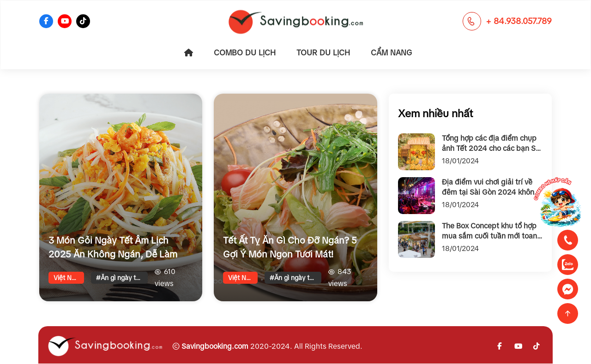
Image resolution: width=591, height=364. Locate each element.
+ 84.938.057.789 (519, 21)
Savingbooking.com (215, 346)
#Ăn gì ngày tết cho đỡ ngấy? (122, 278)
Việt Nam (67, 278)
